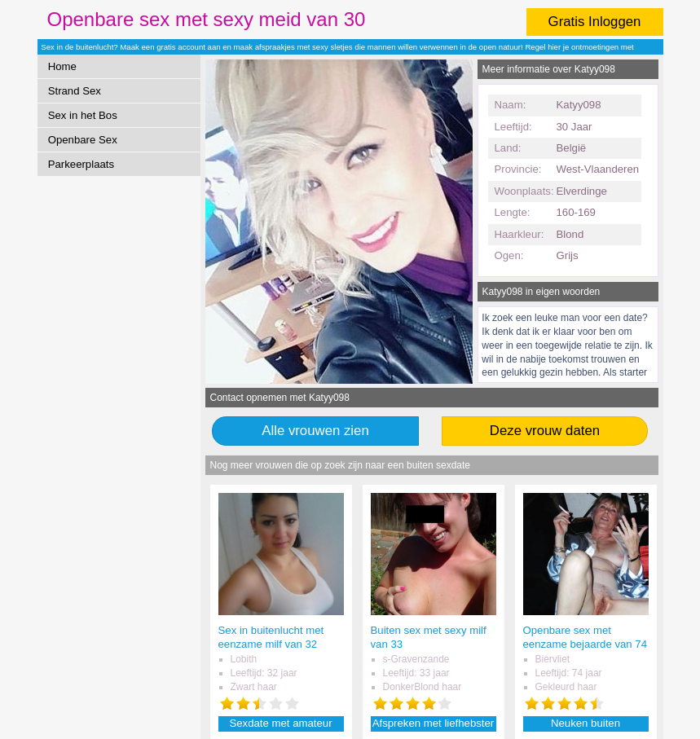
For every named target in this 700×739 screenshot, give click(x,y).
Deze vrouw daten (545, 431)
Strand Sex (75, 91)
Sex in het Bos (83, 115)
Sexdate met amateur (280, 723)
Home (62, 66)
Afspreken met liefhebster (434, 723)
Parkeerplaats (81, 164)
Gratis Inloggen (595, 22)
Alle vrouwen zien (315, 431)
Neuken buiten (586, 723)
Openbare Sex (83, 140)
